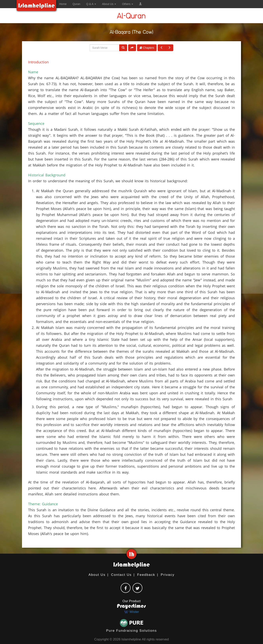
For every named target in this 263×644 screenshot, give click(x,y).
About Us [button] (109, 4)
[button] (140, 4)
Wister (131, 612)
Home (63, 4)
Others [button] (128, 4)
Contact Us (121, 575)
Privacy (168, 575)
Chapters (147, 48)
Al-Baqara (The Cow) (131, 33)
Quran (76, 4)
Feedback (146, 575)
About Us (97, 575)
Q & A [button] (91, 4)
